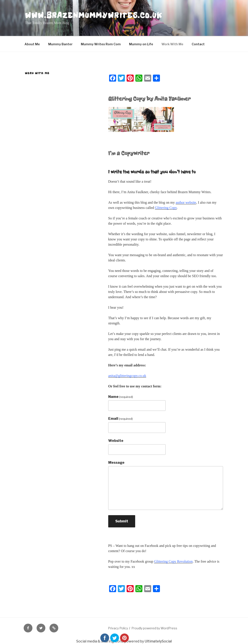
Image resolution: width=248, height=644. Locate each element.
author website (186, 202)
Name (121, 397)
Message (116, 463)
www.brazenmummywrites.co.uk (94, 15)
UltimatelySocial (158, 641)
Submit (122, 521)
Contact (198, 44)
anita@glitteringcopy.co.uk (127, 376)
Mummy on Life (141, 44)
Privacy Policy (118, 628)
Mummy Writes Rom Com (101, 44)
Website (116, 441)
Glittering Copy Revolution (173, 561)
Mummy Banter (60, 44)
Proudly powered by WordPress (154, 628)
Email (120, 419)
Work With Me (172, 44)
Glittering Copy (166, 208)
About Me (32, 44)
